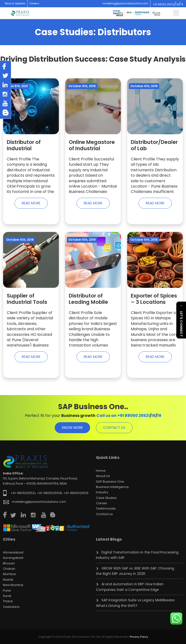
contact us (114, 428)
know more (72, 428)
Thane (8, 601)
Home (101, 471)
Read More (31, 203)
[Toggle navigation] (176, 13)
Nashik (8, 580)
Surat (7, 596)
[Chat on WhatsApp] (176, 619)
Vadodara (11, 607)
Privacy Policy (139, 637)
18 (178, 4)
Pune (7, 590)
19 (182, 4)
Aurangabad (13, 558)
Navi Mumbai (13, 585)
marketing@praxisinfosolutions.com (125, 4)
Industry (102, 492)
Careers (34, 4)
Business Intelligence (112, 487)
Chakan (9, 569)
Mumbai (9, 574)
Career (102, 503)
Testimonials (106, 508)
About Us (103, 476)
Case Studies (106, 498)
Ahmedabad (13, 552)
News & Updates (15, 4)
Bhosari (9, 563)
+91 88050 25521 (164, 4)
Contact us (104, 514)
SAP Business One (110, 482)
